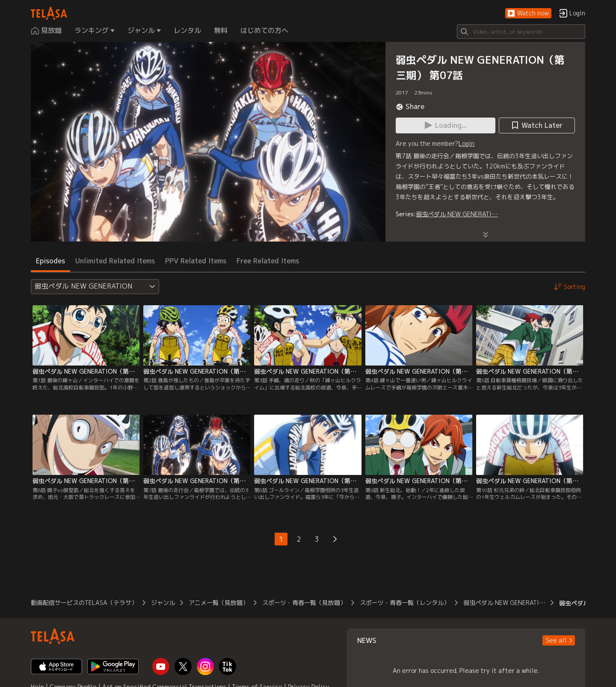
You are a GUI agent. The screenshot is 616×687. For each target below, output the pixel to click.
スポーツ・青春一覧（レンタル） (405, 603)
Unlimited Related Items (115, 261)
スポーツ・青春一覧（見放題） (304, 603)
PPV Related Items (196, 261)
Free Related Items (268, 261)
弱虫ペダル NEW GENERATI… (457, 214)
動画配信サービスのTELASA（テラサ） (84, 603)
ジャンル (163, 603)
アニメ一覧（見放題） (219, 603)
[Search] (521, 32)
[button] (528, 13)
